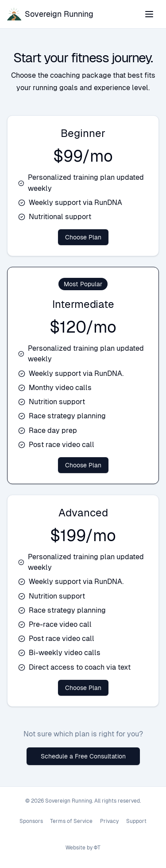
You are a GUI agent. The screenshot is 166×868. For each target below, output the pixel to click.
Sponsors (31, 821)
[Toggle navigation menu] (149, 14)
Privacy (109, 821)
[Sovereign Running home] (50, 14)
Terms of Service (71, 821)
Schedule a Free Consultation (83, 756)
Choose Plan (83, 237)
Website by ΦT (83, 848)
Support (136, 821)
